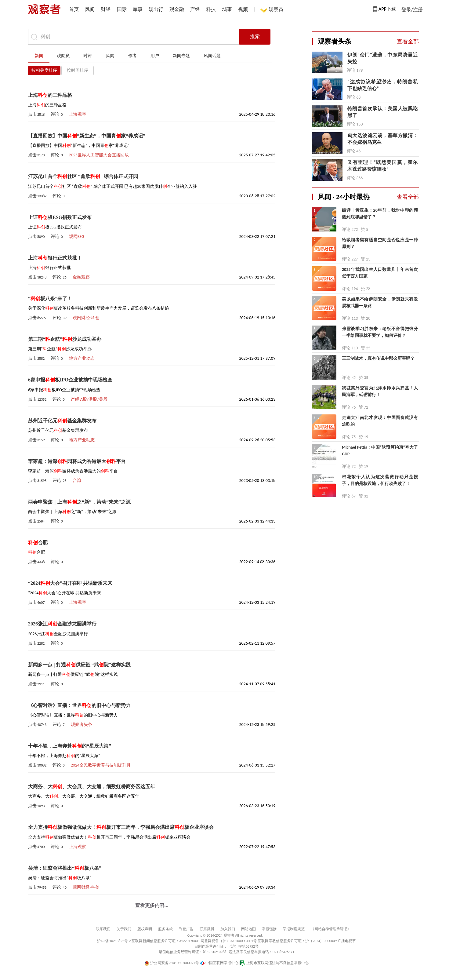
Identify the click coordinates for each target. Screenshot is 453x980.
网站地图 (248, 929)
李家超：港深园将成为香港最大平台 (77, 461)
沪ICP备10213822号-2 (114, 941)
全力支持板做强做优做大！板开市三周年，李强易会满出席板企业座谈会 (121, 827)
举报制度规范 (294, 929)
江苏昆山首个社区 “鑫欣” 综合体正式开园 (83, 176)
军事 (138, 9)
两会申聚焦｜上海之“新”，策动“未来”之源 (79, 502)
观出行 (156, 9)
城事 (227, 9)
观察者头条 (82, 725)
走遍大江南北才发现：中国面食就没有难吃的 (380, 421)
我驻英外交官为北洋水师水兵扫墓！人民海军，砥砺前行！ (380, 391)
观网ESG (77, 237)
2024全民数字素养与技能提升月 (101, 765)
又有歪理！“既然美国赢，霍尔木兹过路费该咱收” (382, 166)
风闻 (90, 9)
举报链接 (269, 929)
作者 (132, 56)
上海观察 (78, 114)
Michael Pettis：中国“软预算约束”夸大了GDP (380, 451)
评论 (57, 114)
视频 (243, 9)
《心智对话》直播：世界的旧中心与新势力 (79, 705)
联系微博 (207, 929)
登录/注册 (412, 10)
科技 (211, 9)
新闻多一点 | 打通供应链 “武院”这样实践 (79, 665)
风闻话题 (212, 56)
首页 (74, 9)
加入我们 (228, 929)
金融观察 (81, 277)
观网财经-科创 (86, 318)
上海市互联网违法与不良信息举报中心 (274, 963)
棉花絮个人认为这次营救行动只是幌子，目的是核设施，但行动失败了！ (380, 480)
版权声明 (145, 929)
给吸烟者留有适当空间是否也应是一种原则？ (380, 243)
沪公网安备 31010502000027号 (172, 963)
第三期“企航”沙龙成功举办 (65, 339)
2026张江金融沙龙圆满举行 (62, 624)
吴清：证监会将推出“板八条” (65, 868)
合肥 (38, 543)
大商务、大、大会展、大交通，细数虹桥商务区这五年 (92, 787)
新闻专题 (181, 56)
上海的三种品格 (50, 95)
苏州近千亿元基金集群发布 (62, 421)
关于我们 (124, 929)
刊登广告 (186, 929)
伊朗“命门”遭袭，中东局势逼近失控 (382, 58)
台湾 (77, 481)
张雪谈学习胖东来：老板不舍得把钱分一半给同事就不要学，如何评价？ (380, 332)
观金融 (177, 9)
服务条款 (165, 929)
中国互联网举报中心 (219, 963)
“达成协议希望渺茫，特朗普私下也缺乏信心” (382, 85)
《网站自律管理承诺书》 (331, 929)
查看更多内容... (152, 905)
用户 (155, 56)
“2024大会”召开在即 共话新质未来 (70, 583)
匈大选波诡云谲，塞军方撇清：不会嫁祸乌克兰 (382, 139)
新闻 (39, 56)
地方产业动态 (82, 358)
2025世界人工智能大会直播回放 (99, 155)
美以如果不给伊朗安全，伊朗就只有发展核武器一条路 (380, 302)
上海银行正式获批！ (55, 258)
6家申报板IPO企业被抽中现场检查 (70, 380)
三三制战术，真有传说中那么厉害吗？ (378, 358)
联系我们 (103, 929)
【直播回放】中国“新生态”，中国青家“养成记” (87, 136)
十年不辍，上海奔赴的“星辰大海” (70, 746)
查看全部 (408, 42)
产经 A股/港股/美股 (89, 399)
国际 (122, 9)
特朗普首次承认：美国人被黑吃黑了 (382, 112)
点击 (36, 114)
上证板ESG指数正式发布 (60, 217)
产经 (195, 9)
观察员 (273, 10)
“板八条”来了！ (50, 299)
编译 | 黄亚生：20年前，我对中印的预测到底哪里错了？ (380, 214)
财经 (106, 9)
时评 (88, 56)
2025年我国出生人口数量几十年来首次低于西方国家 (380, 273)
